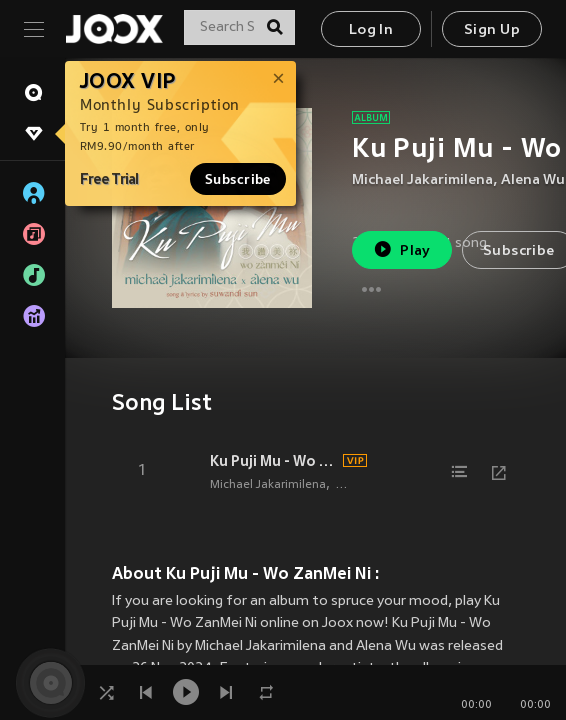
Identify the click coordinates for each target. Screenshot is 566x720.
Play (401, 249)
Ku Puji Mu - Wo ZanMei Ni (273, 461)
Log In (371, 30)
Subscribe (238, 179)
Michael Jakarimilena (422, 180)
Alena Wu (533, 180)
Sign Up (492, 30)
